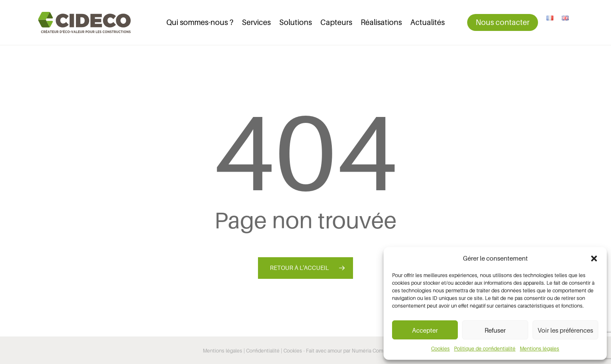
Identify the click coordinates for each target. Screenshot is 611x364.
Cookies (440, 349)
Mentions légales (540, 349)
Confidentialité (263, 351)
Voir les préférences (565, 330)
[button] (594, 258)
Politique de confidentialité (485, 349)
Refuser (495, 330)
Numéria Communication (380, 351)
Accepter (425, 330)
